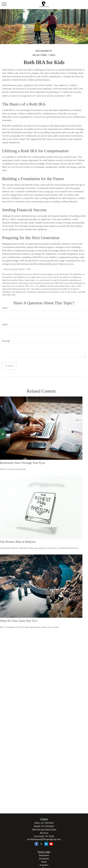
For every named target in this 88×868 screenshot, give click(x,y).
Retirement (44, 855)
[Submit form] (9, 366)
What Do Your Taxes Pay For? (19, 621)
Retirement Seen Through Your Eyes (23, 463)
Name (5, 308)
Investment (44, 859)
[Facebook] (36, 844)
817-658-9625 (47, 823)
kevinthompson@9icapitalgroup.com (44, 839)
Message (6, 341)
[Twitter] (41, 844)
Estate (44, 862)
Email (5, 324)
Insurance (44, 865)
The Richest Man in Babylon (18, 542)
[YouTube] (51, 844)
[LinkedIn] (46, 844)
